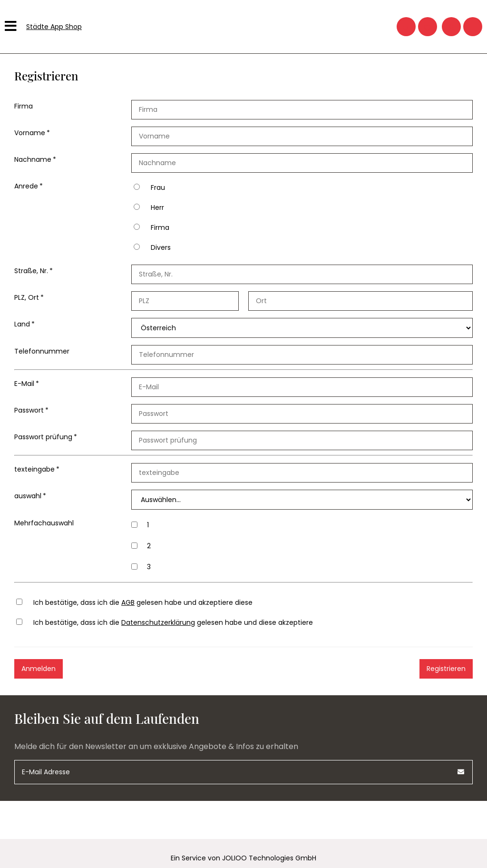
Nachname (33, 159)
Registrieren (446, 669)
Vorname (30, 133)
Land (22, 324)
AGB (128, 602)
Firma (24, 106)
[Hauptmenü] (12, 27)
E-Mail (24, 384)
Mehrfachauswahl (44, 523)
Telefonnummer (42, 351)
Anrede (26, 186)
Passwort (29, 410)
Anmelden (39, 669)
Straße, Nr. (31, 271)
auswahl (28, 496)
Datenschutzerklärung (158, 622)
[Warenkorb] (473, 27)
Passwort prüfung (43, 437)
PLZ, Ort (27, 297)
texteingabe (34, 469)
